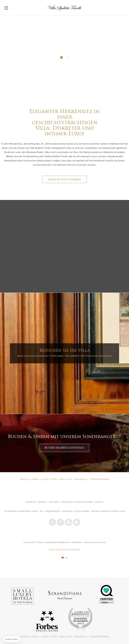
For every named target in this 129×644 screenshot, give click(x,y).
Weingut (43, 502)
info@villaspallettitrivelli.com (108, 511)
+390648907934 (52, 511)
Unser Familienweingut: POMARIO (64, 550)
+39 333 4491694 (81, 511)
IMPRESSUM (77, 543)
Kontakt (99, 502)
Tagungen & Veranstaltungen (77, 502)
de (66, 558)
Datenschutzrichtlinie (95, 543)
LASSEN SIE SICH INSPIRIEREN (64, 180)
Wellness (54, 502)
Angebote (31, 502)
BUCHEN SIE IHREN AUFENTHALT (64, 448)
